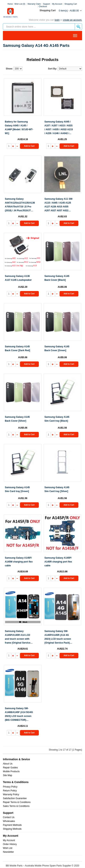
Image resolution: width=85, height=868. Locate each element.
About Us (8, 764)
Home (10, 4)
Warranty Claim (34, 4)
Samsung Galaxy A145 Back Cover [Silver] (17, 419)
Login (57, 20)
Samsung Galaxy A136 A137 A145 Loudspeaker (18, 278)
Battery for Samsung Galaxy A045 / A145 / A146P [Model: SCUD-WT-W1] (19, 128)
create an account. (72, 20)
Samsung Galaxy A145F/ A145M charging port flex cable (19, 562)
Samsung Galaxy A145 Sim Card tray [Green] (17, 489)
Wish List (8, 848)
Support (46, 4)
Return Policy (10, 791)
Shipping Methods (12, 829)
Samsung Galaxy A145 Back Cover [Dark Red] (17, 348)
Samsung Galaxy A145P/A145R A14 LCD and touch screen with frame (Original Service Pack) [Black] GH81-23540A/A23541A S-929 (18, 637)
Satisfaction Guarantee (15, 798)
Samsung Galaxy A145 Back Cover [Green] (57, 348)
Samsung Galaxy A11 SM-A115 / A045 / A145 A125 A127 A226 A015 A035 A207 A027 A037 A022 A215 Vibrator (59, 205)
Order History (10, 844)
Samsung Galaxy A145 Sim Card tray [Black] (57, 419)
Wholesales (9, 821)
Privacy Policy (10, 787)
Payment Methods (12, 825)
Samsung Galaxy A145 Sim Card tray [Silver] (57, 489)
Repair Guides (10, 768)
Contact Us (9, 817)
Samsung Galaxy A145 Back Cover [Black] (57, 278)
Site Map (7, 775)
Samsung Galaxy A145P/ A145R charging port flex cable (58, 562)
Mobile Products (11, 771)
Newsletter (8, 852)
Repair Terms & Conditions (17, 802)
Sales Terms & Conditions (16, 806)
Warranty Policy (11, 794)
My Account (9, 840)
